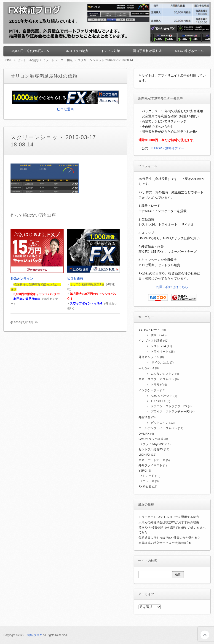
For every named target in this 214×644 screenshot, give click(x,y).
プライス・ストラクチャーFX (170, 412)
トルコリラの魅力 (75, 51)
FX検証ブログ (33, 635)
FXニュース (146, 481)
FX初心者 (145, 487)
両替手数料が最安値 (147, 51)
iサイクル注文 (160, 362)
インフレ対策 (110, 51)
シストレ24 (158, 346)
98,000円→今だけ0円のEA (30, 51)
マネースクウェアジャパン (156, 379)
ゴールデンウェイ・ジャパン (158, 428)
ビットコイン (160, 423)
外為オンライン (22, 279)
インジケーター (149, 390)
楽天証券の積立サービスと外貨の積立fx (165, 543)
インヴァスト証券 (150, 341)
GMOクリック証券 (151, 439)
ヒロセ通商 (65, 109)
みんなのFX (146, 368)
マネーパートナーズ (152, 460)
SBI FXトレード (149, 330)
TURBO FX (158, 401)
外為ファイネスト (150, 465)
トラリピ (157, 385)
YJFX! (143, 471)
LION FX (144, 455)
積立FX (156, 335)
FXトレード (146, 476)
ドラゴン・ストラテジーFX (169, 406)
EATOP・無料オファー (168, 148)
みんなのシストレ (163, 374)
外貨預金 (144, 417)
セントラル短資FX (151, 449)
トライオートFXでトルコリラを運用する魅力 (169, 517)
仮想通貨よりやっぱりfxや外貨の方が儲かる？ (169, 538)
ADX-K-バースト (162, 396)
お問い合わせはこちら (172, 287)
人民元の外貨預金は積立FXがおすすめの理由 (169, 522)
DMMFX (144, 434)
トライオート (160, 352)
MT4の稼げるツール (189, 51)
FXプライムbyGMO (151, 444)
